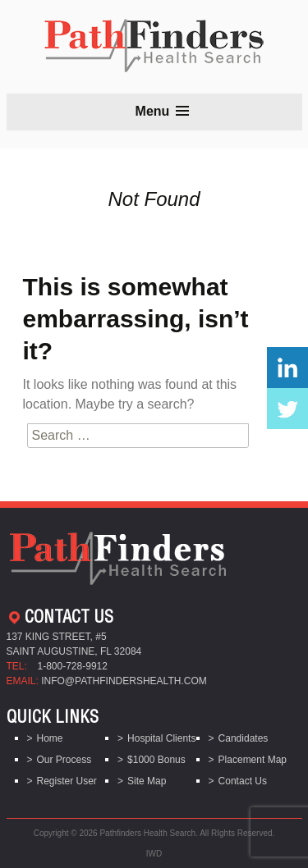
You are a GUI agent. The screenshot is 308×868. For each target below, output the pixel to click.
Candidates (244, 738)
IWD (154, 854)
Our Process (64, 760)
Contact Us (243, 781)
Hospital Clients (161, 738)
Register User (67, 781)
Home (50, 738)
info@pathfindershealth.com (124, 681)
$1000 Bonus (156, 760)
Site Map (147, 781)
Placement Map (253, 760)
